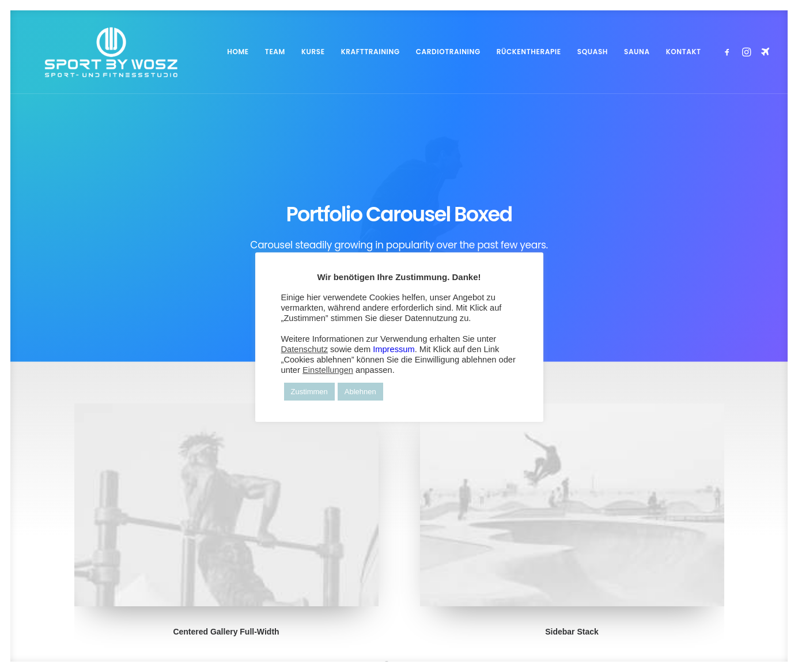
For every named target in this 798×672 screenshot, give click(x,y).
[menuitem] (238, 52)
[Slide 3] (412, 572)
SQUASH (593, 52)
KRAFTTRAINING (370, 52)
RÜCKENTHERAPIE (529, 52)
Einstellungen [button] (328, 370)
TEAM (275, 52)
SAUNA (637, 52)
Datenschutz (305, 349)
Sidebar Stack (572, 540)
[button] (729, 52)
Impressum (394, 349)
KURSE (313, 52)
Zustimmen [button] (309, 392)
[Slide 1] (387, 572)
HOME (238, 52)
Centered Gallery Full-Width (226, 540)
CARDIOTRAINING (448, 52)
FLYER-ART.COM (297, 639)
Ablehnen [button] (360, 392)
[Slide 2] (399, 572)
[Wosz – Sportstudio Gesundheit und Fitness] (96, 52)
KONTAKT (684, 52)
